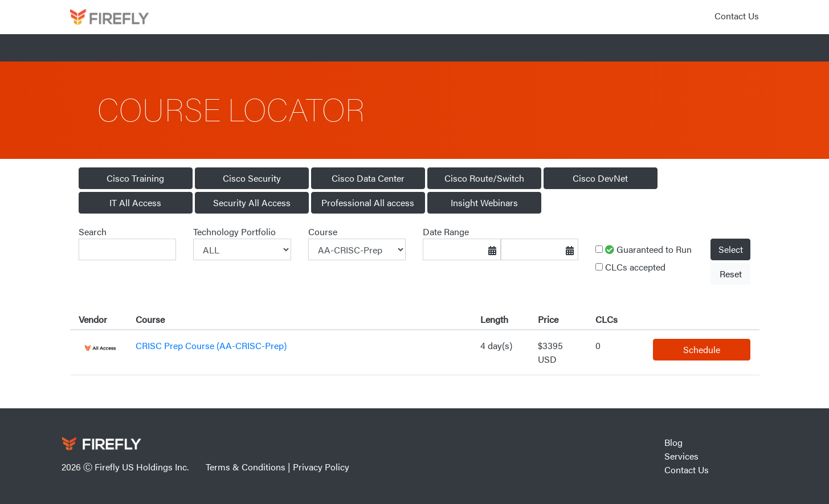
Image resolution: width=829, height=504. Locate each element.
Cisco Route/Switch (484, 178)
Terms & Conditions (246, 467)
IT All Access (135, 202)
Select (731, 249)
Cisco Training (135, 178)
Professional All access (368, 202)
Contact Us (737, 16)
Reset (731, 274)
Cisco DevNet (600, 178)
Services (681, 456)
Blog (673, 442)
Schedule (702, 349)
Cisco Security (252, 178)
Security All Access (252, 202)
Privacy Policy (321, 467)
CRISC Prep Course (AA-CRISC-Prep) (211, 345)
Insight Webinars (484, 202)
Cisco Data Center (368, 178)
